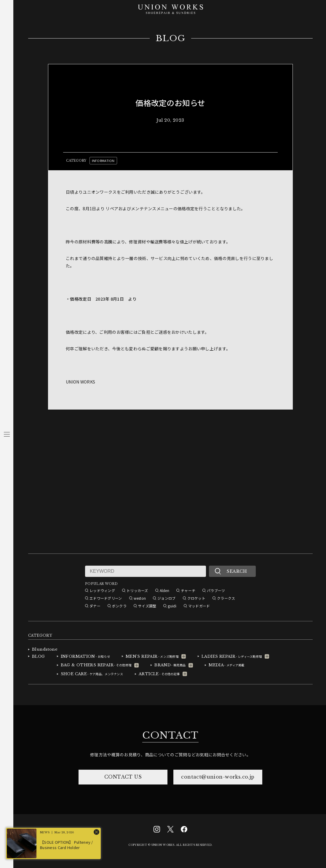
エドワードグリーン (106, 598)
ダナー (95, 606)
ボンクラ (119, 606)
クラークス (226, 598)
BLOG (171, 38)
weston (140, 598)
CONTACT (170, 735)
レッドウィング (102, 590)
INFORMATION (103, 161)
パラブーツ (216, 590)
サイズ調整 (147, 606)
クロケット (196, 598)
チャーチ (188, 590)
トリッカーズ (137, 590)
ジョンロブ (166, 598)
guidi (172, 606)
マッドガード (199, 606)
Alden (164, 590)
